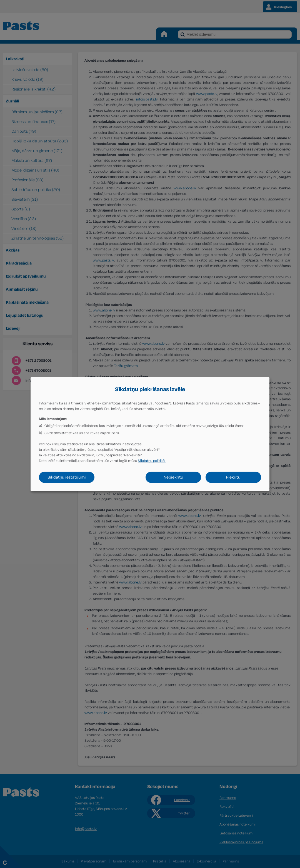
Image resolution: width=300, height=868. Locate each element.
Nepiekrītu (173, 477)
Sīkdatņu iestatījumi (67, 477)
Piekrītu (233, 477)
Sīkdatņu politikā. (152, 461)
